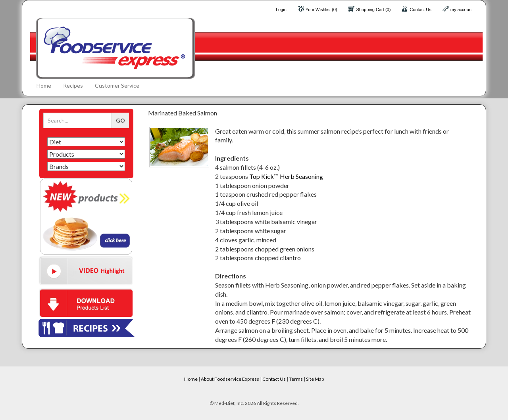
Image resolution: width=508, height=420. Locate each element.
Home (44, 85)
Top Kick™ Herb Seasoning (286, 176)
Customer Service (117, 85)
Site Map (315, 379)
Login (281, 10)
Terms (296, 379)
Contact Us (420, 10)
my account (462, 10)
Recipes (73, 85)
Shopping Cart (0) (374, 10)
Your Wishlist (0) (321, 10)
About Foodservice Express (230, 379)
